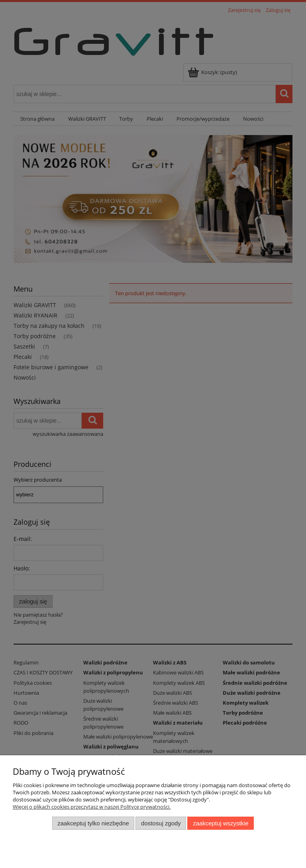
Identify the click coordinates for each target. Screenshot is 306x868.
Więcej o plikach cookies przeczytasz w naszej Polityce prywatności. (92, 807)
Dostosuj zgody (161, 823)
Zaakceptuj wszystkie (221, 823)
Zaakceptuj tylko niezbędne (93, 823)
